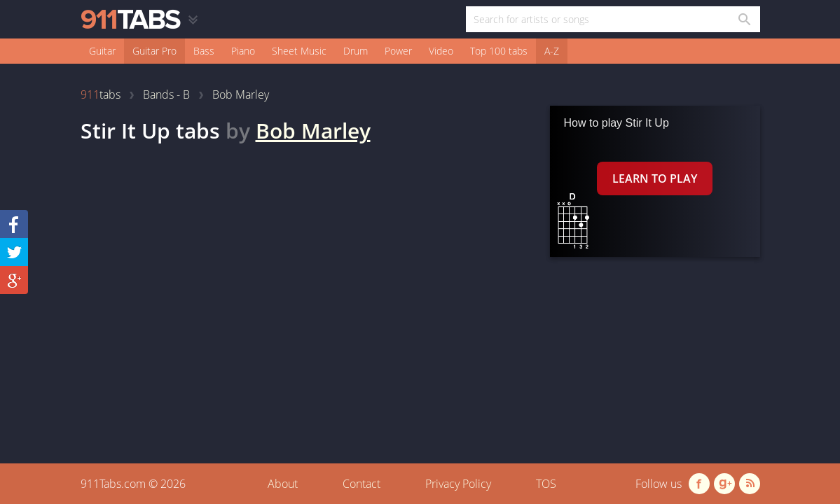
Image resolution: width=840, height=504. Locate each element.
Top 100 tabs (499, 51)
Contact (362, 484)
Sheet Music (299, 51)
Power (398, 51)
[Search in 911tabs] (744, 19)
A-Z (552, 51)
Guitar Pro (154, 51)
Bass (204, 51)
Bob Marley (313, 131)
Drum (356, 51)
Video (441, 51)
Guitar (102, 51)
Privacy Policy (458, 484)
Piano (243, 51)
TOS (546, 484)
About (283, 484)
